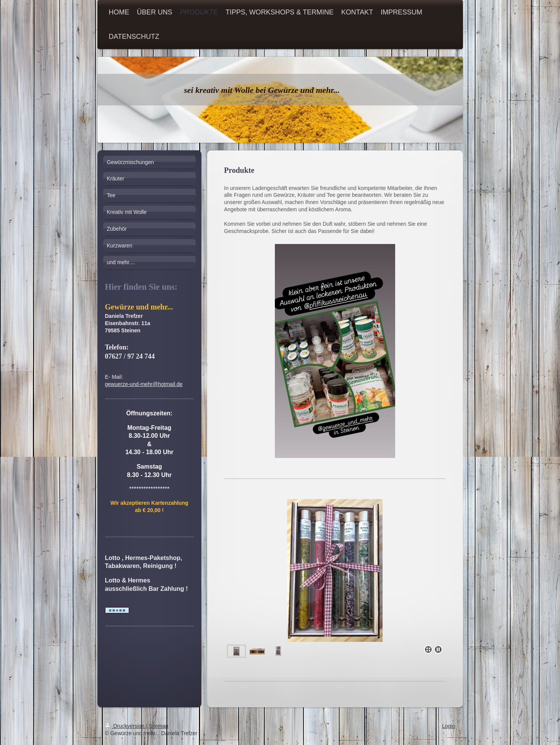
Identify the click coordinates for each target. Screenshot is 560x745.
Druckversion (125, 726)
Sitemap (159, 726)
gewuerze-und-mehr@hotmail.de (144, 384)
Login (448, 726)
